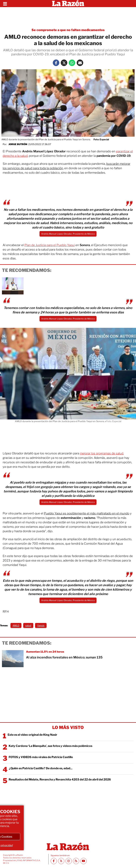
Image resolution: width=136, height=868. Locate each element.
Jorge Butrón (18, 144)
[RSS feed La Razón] (76, 861)
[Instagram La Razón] (69, 861)
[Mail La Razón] (80, 63)
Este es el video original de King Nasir (32, 735)
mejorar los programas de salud (102, 453)
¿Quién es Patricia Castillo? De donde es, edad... (41, 768)
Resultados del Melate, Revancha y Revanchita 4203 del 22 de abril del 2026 (60, 779)
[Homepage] (68, 4)
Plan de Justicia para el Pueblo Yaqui (50, 245)
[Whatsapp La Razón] (72, 63)
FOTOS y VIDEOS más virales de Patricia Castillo (41, 757)
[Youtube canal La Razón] (83, 861)
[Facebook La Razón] (56, 63)
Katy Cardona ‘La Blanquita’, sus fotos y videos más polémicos (50, 746)
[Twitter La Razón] (64, 63)
